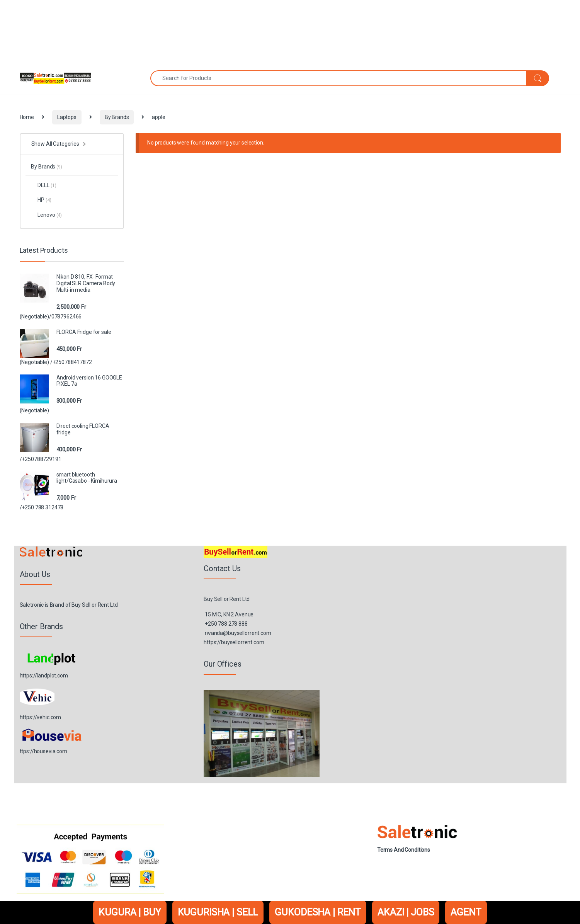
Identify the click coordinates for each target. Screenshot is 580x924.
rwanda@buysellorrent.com (238, 633)
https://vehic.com (41, 717)
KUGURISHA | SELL (218, 912)
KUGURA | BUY (130, 912)
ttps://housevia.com (43, 751)
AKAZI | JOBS (406, 912)
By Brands (117, 117)
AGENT (466, 912)
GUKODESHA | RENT (318, 912)
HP (41, 200)
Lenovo (46, 215)
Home (27, 117)
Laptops (67, 117)
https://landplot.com (44, 676)
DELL (43, 185)
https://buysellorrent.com (234, 642)
